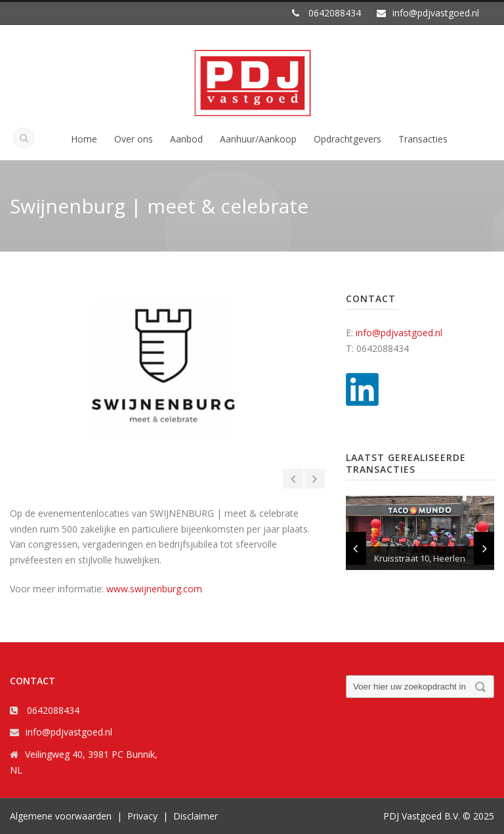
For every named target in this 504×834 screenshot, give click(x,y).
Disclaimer (196, 816)
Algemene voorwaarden (61, 816)
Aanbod (186, 139)
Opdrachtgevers (347, 139)
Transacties (423, 139)
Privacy (142, 816)
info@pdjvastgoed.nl (399, 333)
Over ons (134, 139)
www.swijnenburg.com (154, 589)
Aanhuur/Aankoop (258, 139)
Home (84, 139)
